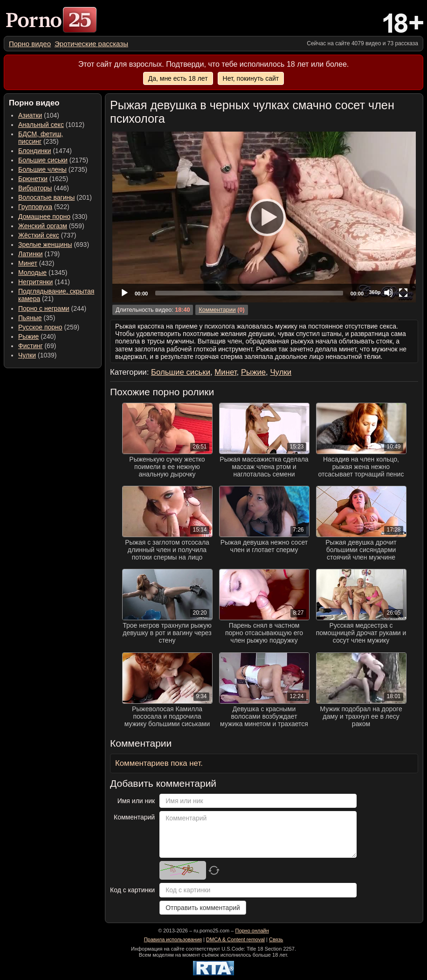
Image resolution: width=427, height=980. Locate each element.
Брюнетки (33, 179)
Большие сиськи (43, 160)
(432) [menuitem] (36, 263)
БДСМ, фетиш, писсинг (41, 138)
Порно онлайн (252, 931)
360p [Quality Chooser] (375, 292)
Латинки (31, 254)
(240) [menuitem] (37, 336)
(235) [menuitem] (41, 138)
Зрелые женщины (45, 245)
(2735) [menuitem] (53, 169)
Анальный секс (41, 125)
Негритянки (35, 282)
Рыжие (28, 336)
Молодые (32, 273)
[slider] (249, 293)
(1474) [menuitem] (45, 151)
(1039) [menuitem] (38, 355)
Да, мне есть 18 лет (178, 78)
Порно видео (30, 44)
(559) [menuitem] (51, 226)
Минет (28, 263)
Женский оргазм (43, 226)
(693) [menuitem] (54, 245)
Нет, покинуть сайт (251, 78)
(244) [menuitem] (52, 308)
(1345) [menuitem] (43, 273)
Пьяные (30, 318)
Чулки (27, 355)
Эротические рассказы (91, 44)
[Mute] (388, 293)
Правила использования (173, 939)
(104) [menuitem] (39, 115)
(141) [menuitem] (44, 282)
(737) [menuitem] (47, 235)
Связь (276, 939)
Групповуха (35, 207)
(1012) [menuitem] (51, 125)
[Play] (264, 217)
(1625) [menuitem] (43, 179)
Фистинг (31, 346)
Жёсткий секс (39, 235)
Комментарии (217, 310)
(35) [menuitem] (37, 318)
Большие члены (42, 169)
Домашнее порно (44, 217)
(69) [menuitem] (37, 346)
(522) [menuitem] (44, 207)
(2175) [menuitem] (53, 160)
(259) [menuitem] (49, 327)
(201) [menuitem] (55, 197)
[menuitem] (30, 44)
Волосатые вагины (46, 197)
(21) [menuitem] (56, 295)
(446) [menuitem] (44, 188)
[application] (264, 217)
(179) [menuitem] (39, 254)
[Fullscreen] (403, 293)
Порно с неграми (44, 308)
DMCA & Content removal (235, 939)
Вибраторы (35, 188)
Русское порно (40, 327)
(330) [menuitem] (53, 217)
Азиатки (30, 115)
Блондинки (35, 151)
